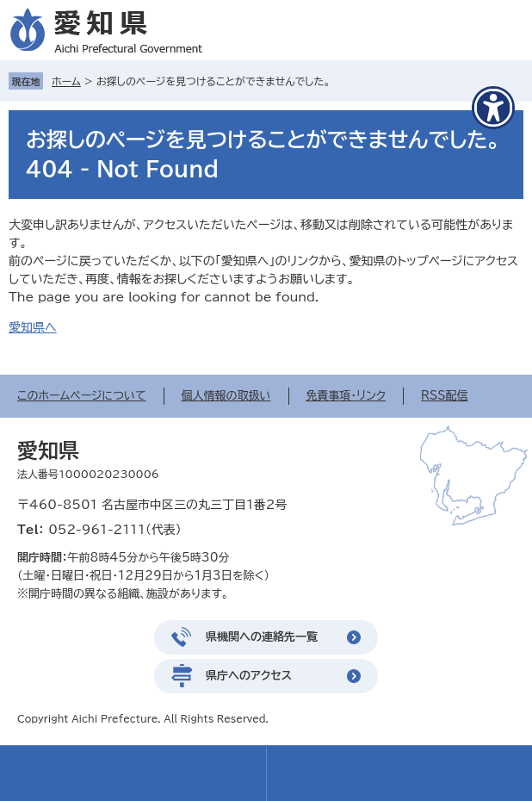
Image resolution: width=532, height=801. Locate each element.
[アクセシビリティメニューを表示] (493, 108)
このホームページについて (82, 396)
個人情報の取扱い (226, 396)
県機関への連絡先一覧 (262, 637)
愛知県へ (33, 327)
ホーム (66, 81)
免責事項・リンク (346, 396)
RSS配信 (444, 396)
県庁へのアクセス (249, 676)
